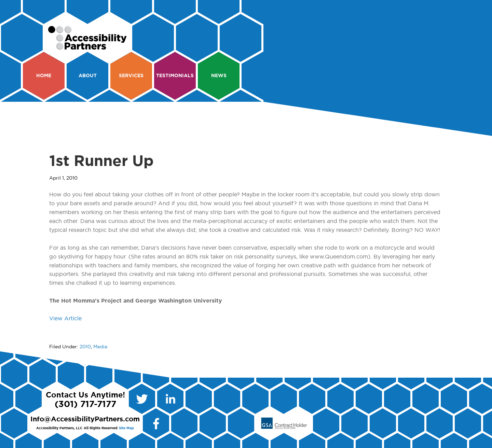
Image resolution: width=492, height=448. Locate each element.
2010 (85, 347)
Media (100, 347)
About (88, 76)
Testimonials (175, 76)
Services (131, 76)
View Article (65, 319)
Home (44, 76)
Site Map (126, 428)
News (219, 76)
